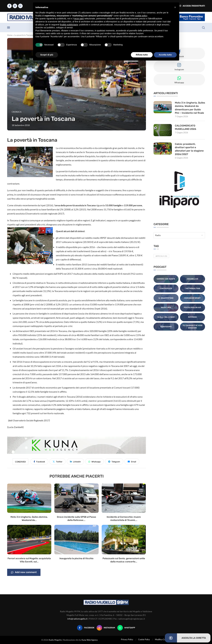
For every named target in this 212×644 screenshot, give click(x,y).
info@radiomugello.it (77, 619)
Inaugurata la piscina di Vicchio (76, 558)
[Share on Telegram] (114, 461)
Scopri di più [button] (47, 55)
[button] (175, 7)
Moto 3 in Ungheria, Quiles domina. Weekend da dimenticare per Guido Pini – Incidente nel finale (190, 108)
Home (10, 35)
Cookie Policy (144, 639)
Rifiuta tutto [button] (142, 55)
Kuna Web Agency (90, 640)
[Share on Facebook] (39, 461)
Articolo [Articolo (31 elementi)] (161, 256)
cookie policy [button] (141, 16)
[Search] (203, 28)
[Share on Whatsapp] (95, 461)
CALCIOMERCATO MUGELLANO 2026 (186, 127)
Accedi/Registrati (192, 6)
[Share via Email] (132, 461)
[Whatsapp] (20, 6)
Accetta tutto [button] (165, 55)
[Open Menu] (9, 28)
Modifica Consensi (163, 639)
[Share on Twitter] (58, 461)
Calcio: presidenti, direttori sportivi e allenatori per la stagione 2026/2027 (189, 149)
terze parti (79, 19)
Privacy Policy (127, 639)
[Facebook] (9, 6)
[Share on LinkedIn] (75, 461)
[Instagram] (15, 6)
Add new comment (24, 572)
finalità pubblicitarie (69, 25)
